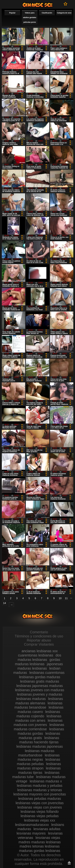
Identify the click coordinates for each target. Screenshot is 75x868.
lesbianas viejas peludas (40, 816)
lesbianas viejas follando (40, 812)
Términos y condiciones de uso (39, 636)
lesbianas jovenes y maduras (40, 694)
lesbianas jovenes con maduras (40, 690)
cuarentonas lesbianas (36, 655)
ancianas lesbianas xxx (40, 651)
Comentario (39, 632)
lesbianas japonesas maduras (40, 686)
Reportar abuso (39, 640)
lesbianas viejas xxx (40, 820)
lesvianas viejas (48, 838)
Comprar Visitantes (39, 644)
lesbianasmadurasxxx (32, 825)
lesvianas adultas (47, 829)
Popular (12, 13)
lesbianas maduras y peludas (40, 786)
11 (66, 598)
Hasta (69, 863)
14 (4, 603)
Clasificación (47, 13)
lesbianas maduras (31, 699)
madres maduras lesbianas (40, 842)
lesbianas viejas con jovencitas (40, 803)
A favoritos (66, 4)
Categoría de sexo (64, 13)
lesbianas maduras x (46, 781)
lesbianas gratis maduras (40, 681)
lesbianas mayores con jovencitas (40, 794)
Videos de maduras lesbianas (37, 5)
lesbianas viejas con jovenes (40, 807)
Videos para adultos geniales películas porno (30, 18)
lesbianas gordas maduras (40, 677)
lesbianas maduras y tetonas (40, 790)
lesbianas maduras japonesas (40, 746)
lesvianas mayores (31, 833)
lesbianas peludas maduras (40, 799)
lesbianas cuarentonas (47, 673)
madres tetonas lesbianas (40, 846)
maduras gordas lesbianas (40, 851)
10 (60, 598)
